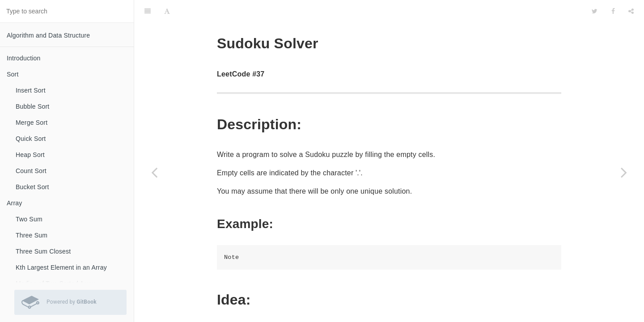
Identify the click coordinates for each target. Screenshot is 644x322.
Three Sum (32, 235)
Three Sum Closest (43, 251)
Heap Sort (30, 155)
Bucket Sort (32, 187)
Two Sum (29, 219)
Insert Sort (31, 90)
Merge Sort (32, 123)
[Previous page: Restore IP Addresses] (154, 172)
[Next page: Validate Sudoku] (624, 172)
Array (14, 203)
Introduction (24, 58)
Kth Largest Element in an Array (61, 267)
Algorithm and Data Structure (48, 35)
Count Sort (31, 171)
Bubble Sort (32, 106)
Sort (13, 74)
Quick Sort (31, 139)
